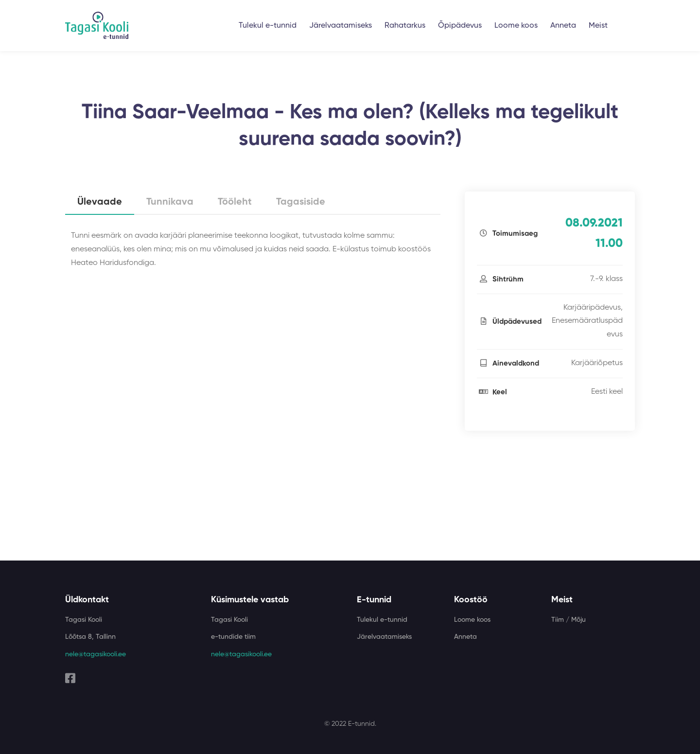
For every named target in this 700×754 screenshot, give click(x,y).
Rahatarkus (405, 26)
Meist (598, 26)
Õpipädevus (460, 26)
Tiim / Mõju (569, 620)
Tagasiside (301, 202)
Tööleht (235, 202)
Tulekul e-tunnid (268, 26)
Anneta (563, 26)
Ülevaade (100, 202)
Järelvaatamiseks (341, 26)
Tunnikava (170, 202)
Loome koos (516, 26)
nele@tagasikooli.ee (96, 654)
